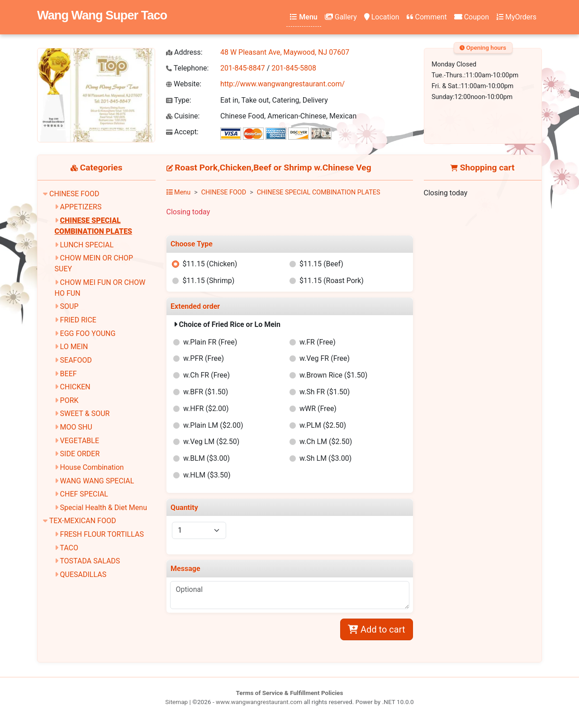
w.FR (318, 342)
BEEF (69, 374)
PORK (69, 400)
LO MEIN (74, 347)
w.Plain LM (213, 425)
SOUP (69, 306)
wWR (318, 409)
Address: (184, 52)
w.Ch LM (326, 442)
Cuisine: (183, 116)
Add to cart (376, 629)
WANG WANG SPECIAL (97, 481)
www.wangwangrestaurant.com (259, 702)
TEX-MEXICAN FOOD (83, 521)
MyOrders (516, 17)
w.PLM (323, 425)
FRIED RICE (78, 320)
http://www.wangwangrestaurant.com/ (282, 84)
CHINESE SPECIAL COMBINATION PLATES (319, 192)
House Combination (92, 467)
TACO (69, 548)
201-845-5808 (294, 68)
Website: (184, 84)
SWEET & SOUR (85, 414)
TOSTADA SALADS (90, 561)
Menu (304, 17)
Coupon (472, 17)
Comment (427, 17)
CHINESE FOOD (74, 194)
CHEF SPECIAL (84, 494)
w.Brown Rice (333, 375)
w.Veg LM (211, 442)
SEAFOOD (76, 360)
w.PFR (204, 358)
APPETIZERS (81, 207)
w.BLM (206, 458)
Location (382, 17)
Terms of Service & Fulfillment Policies (290, 693)
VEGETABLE (80, 441)
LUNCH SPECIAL (87, 245)
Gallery (341, 17)
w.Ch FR (206, 375)
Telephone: (187, 68)
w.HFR (206, 409)
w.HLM (207, 475)
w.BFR (206, 392)
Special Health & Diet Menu (104, 508)
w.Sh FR (325, 392)
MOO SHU (76, 427)
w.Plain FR (210, 342)
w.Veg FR (325, 358)
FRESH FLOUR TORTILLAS (102, 534)
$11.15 (210, 264)
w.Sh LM (325, 458)
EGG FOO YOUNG (88, 333)
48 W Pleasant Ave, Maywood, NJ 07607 (285, 52)
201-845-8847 (243, 68)
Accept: (182, 132)
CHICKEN (75, 387)
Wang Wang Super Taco (102, 15)
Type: (179, 100)
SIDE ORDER (80, 454)
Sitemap (176, 702)
